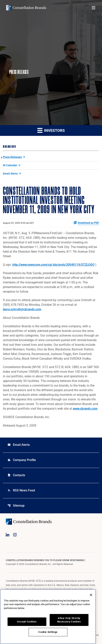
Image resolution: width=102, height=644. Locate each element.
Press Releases (12, 157)
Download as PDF (86, 223)
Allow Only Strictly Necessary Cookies (69, 620)
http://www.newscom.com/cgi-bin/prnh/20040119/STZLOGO (53, 265)
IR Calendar (10, 165)
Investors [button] (51, 130)
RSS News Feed (21, 490)
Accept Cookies (27, 622)
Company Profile (22, 460)
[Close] (91, 595)
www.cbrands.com (85, 409)
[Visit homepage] (26, 8)
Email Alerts (10, 174)
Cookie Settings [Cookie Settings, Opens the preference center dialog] (48, 632)
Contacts (16, 475)
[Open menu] (93, 8)
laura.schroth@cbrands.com (22, 309)
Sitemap (16, 506)
